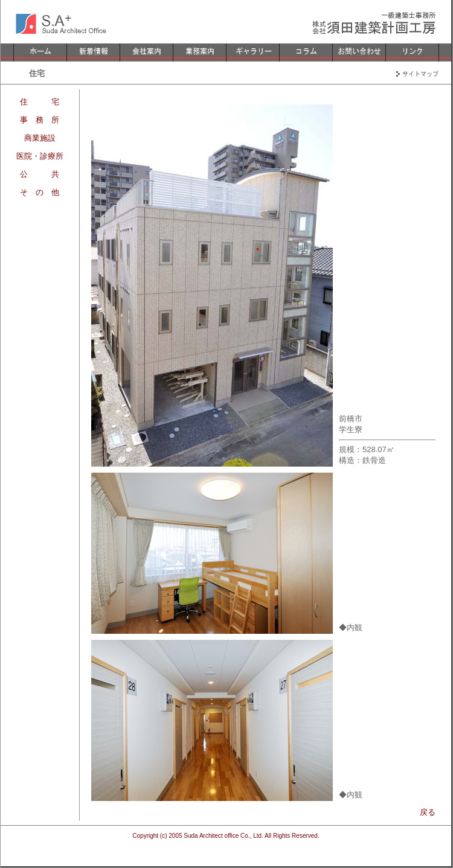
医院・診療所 (40, 156)
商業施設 (40, 138)
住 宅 (40, 102)
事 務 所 (40, 120)
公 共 (40, 174)
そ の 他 (40, 192)
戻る (428, 812)
